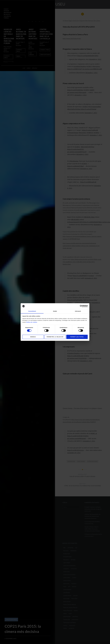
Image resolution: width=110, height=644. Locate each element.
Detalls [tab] (55, 311)
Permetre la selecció (55, 337)
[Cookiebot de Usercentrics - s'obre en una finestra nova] (81, 306)
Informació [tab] (78, 311)
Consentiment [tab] (32, 311)
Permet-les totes (77, 337)
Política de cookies (32, 322)
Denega (33, 337)
